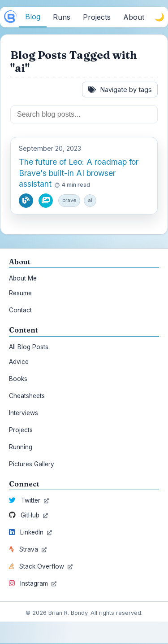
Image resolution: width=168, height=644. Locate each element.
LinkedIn (30, 532)
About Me (23, 278)
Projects (21, 430)
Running (21, 447)
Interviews (24, 413)
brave (69, 200)
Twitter (29, 500)
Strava (28, 549)
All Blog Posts (29, 347)
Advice (19, 362)
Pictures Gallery (32, 464)
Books (18, 379)
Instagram (33, 583)
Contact (20, 310)
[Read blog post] (26, 201)
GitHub (28, 515)
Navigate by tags (120, 90)
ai (90, 200)
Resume (20, 293)
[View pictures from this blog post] (46, 201)
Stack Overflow (41, 566)
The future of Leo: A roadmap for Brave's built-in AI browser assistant (79, 173)
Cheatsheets (27, 396)
